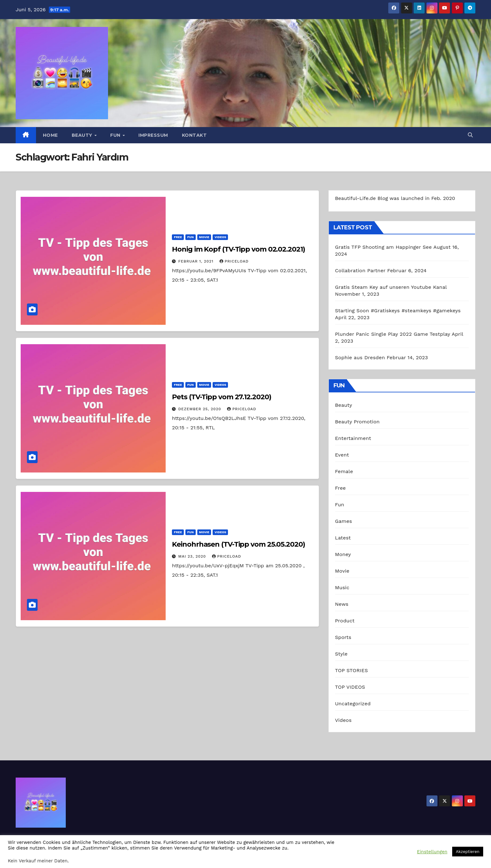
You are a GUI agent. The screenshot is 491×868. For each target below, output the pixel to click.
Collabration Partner (360, 271)
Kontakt (194, 135)
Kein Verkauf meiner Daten (38, 861)
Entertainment (353, 438)
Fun (116, 135)
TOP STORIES (351, 670)
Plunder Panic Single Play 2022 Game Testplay (393, 334)
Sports (343, 637)
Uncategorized (353, 704)
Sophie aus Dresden (360, 357)
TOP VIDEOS (350, 687)
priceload (234, 261)
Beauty (83, 135)
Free (178, 237)
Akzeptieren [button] (468, 852)
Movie (204, 237)
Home (50, 135)
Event (342, 455)
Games (344, 521)
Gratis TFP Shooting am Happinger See (383, 247)
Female (344, 471)
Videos (220, 237)
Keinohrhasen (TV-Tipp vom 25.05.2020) (238, 544)
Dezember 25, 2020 (200, 409)
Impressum (153, 135)
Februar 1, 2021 (196, 261)
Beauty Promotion (357, 422)
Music (342, 587)
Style (341, 654)
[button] (470, 135)
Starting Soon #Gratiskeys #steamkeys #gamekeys (398, 311)
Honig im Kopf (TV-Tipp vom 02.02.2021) (238, 249)
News (342, 604)
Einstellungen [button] (432, 852)
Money (343, 554)
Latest (343, 538)
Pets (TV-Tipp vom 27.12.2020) (221, 397)
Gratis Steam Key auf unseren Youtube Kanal (391, 287)
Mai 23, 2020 (193, 556)
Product (345, 621)
